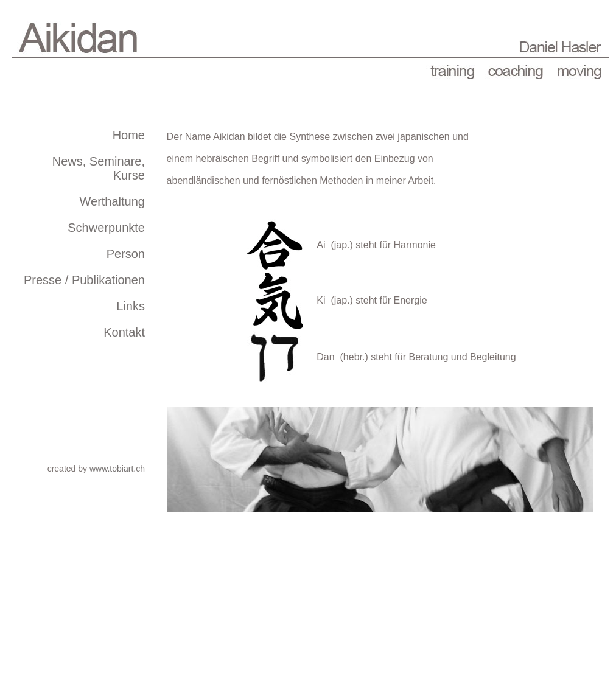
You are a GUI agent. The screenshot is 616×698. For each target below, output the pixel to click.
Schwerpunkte (106, 228)
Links (131, 306)
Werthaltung (112, 201)
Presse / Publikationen (84, 280)
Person (126, 254)
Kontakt (124, 332)
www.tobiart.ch (117, 469)
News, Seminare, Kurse (99, 168)
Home (129, 135)
